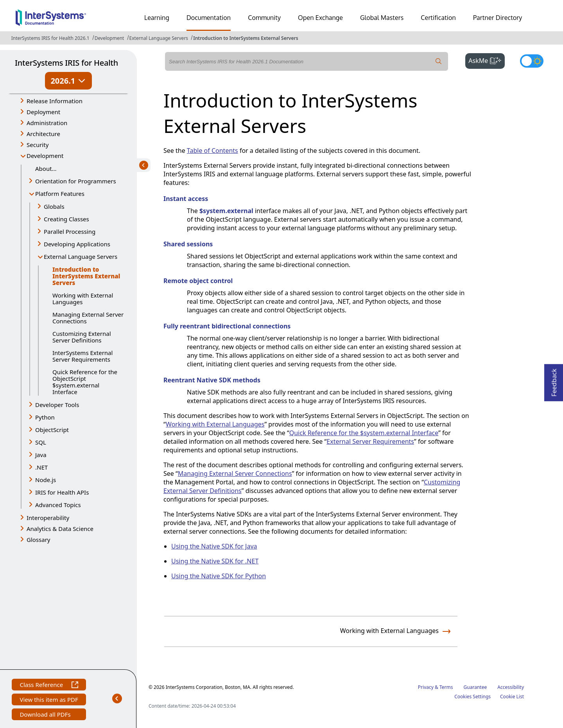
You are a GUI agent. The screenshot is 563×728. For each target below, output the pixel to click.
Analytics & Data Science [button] (60, 529)
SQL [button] (41, 442)
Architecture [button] (43, 134)
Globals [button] (54, 206)
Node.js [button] (46, 480)
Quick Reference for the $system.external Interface (364, 433)
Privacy (426, 687)
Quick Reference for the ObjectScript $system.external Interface (85, 382)
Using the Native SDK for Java (214, 546)
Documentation (209, 18)
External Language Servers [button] (81, 256)
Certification (438, 18)
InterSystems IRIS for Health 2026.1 (50, 38)
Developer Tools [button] (57, 405)
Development (109, 38)
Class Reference (49, 686)
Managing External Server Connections (88, 318)
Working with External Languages (83, 299)
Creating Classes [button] (66, 219)
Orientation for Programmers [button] (76, 181)
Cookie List (512, 697)
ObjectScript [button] (52, 430)
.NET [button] (41, 467)
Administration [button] (47, 123)
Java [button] (41, 455)
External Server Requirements (370, 441)
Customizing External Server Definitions (82, 337)
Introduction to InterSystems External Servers (246, 38)
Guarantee (475, 687)
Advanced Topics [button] (58, 505)
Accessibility (511, 687)
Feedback (554, 380)
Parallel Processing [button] (70, 231)
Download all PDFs (46, 715)
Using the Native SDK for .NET (215, 561)
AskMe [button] (487, 60)
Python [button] (45, 417)
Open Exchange (320, 18)
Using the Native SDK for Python (219, 576)
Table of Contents (212, 151)
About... (46, 169)
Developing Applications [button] (77, 244)
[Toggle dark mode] (532, 61)
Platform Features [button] (60, 194)
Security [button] (38, 145)
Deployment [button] (43, 112)
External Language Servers (159, 38)
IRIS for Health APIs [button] (62, 492)
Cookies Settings (472, 697)
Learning (157, 18)
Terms (446, 687)
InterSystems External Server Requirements (82, 356)
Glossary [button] (39, 540)
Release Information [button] (55, 101)
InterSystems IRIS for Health (66, 63)
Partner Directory (498, 18)
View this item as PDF (49, 700)
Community (264, 18)
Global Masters (382, 18)
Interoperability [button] (48, 518)
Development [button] (45, 156)
